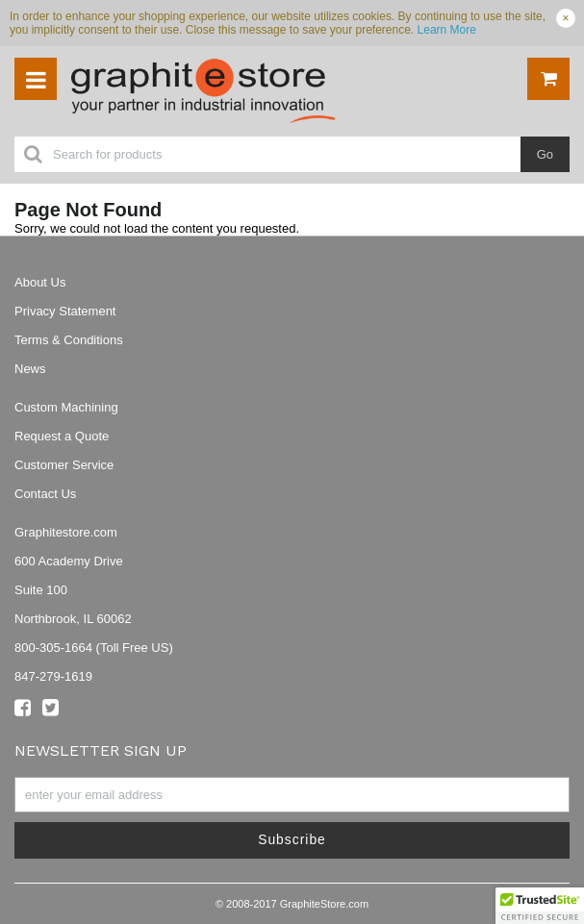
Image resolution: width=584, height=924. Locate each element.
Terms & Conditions (69, 340)
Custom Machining (66, 407)
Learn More (447, 30)
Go (545, 154)
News (30, 369)
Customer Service (64, 465)
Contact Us (45, 494)
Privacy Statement (65, 311)
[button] (540, 906)
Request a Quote (62, 436)
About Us (40, 282)
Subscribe (292, 839)
